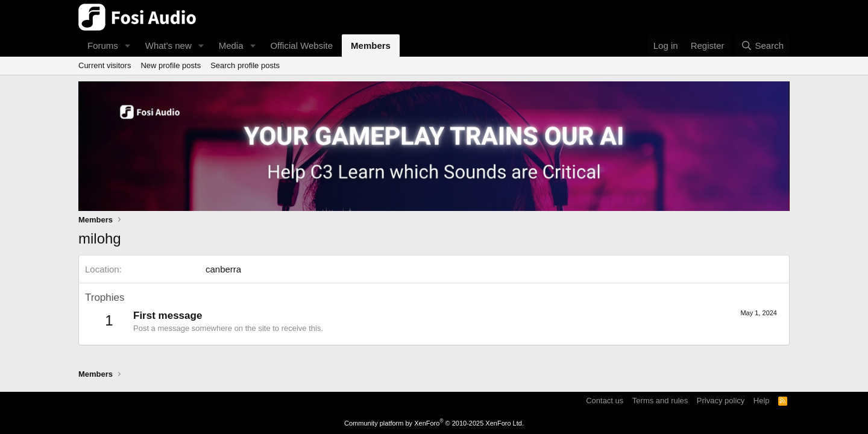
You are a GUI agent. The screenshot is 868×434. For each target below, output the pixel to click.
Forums (103, 46)
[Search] (762, 46)
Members (371, 46)
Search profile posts (245, 65)
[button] (128, 46)
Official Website (301, 46)
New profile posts (171, 65)
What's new (168, 46)
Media (231, 46)
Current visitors (105, 65)
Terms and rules (660, 401)
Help (762, 401)
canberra (223, 269)
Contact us (605, 401)
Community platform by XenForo (434, 423)
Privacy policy (721, 401)
